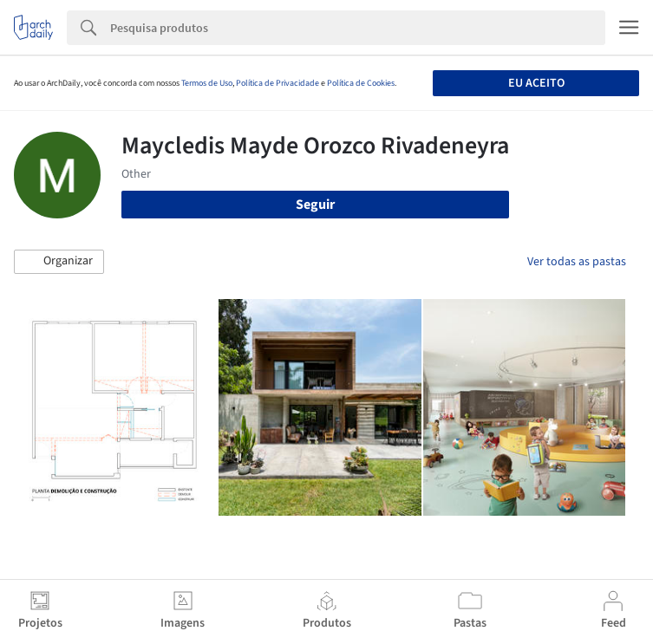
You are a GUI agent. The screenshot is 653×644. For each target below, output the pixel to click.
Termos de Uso (207, 83)
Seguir (315, 205)
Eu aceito (536, 83)
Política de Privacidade (278, 83)
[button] (59, 262)
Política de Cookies (361, 83)
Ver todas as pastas (577, 262)
